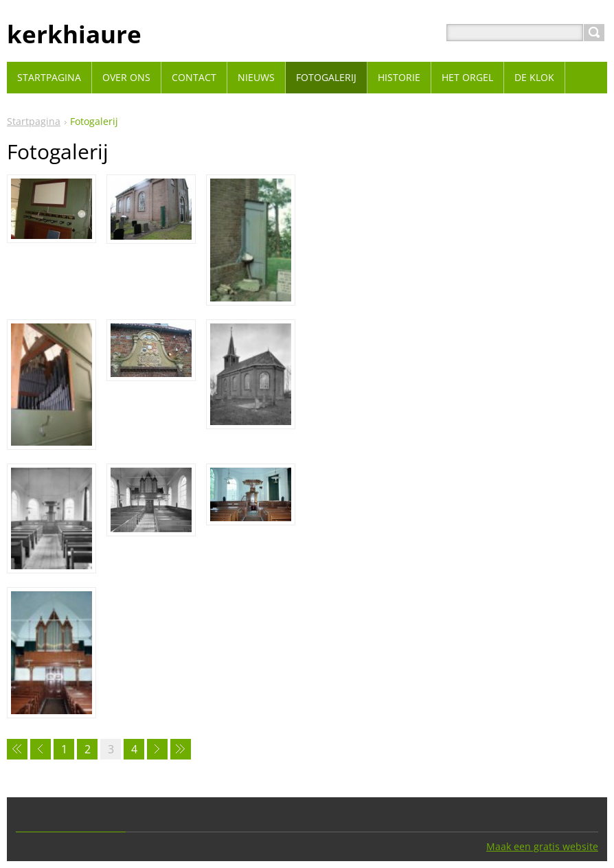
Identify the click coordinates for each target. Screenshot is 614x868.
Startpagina (34, 121)
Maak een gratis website (542, 846)
